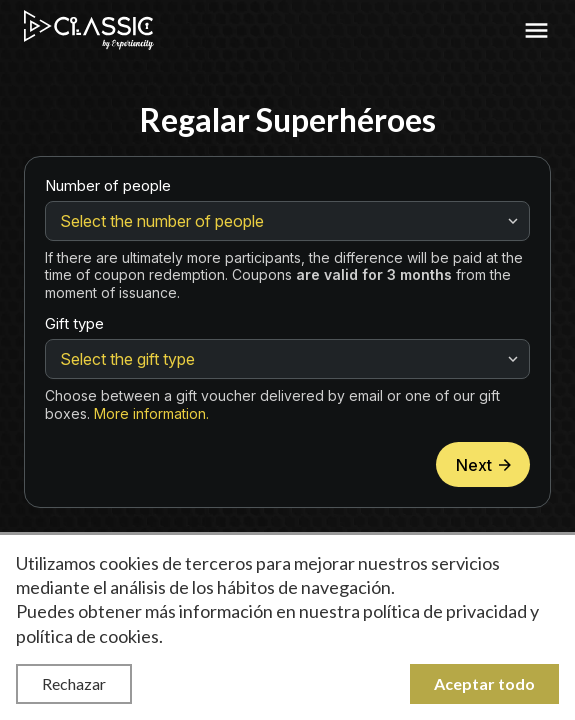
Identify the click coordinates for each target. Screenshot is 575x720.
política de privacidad (445, 611)
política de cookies (87, 636)
